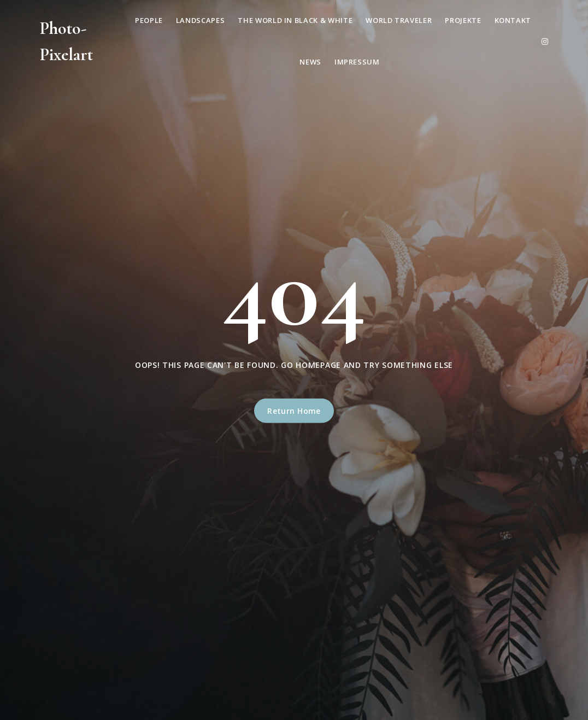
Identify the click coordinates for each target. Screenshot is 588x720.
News (310, 62)
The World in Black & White (295, 20)
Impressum (357, 62)
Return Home (294, 411)
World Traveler (399, 20)
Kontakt (513, 20)
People (149, 20)
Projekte (463, 20)
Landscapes (201, 20)
